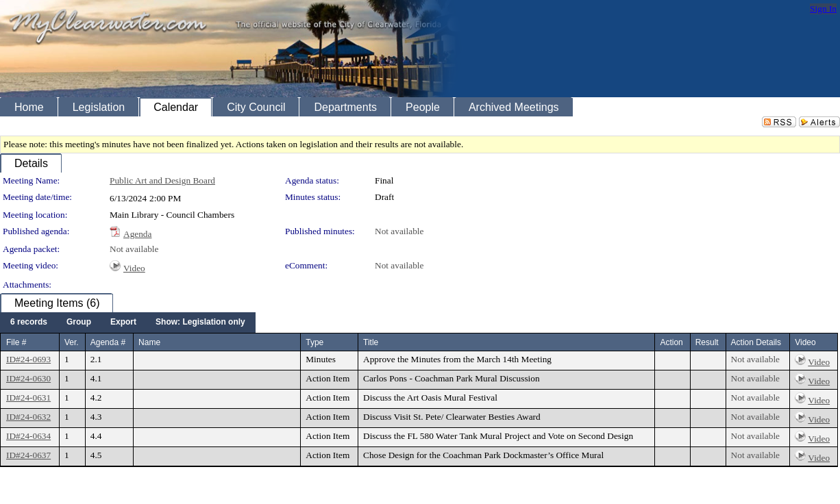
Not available (399, 231)
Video (134, 268)
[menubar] (128, 323)
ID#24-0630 (28, 378)
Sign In (823, 9)
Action (671, 342)
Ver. (72, 342)
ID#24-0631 (28, 398)
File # (16, 342)
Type (314, 342)
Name (149, 342)
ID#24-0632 (28, 417)
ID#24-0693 (28, 359)
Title (371, 342)
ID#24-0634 (28, 436)
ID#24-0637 (28, 455)
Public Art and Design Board (162, 180)
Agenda (137, 234)
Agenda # (108, 342)
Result (707, 342)
